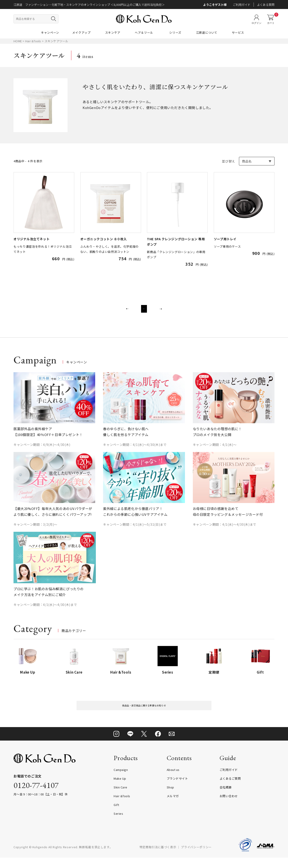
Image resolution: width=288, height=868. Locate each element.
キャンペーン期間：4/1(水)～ (215, 450)
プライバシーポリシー (196, 857)
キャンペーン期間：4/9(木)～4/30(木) (42, 450)
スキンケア (113, 32)
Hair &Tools (34, 41)
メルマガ (173, 806)
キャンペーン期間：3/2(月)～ (35, 530)
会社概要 (226, 798)
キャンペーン (50, 32)
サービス (238, 32)
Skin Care (120, 798)
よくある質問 (266, 5)
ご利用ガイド (242, 5)
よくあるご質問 (230, 789)
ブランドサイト (177, 789)
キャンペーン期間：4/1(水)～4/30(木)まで (135, 450)
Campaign (121, 780)
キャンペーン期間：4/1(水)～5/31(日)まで (135, 530)
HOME (18, 41)
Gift (116, 815)
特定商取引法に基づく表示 (158, 857)
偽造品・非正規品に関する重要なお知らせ (144, 713)
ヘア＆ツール (144, 32)
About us (173, 780)
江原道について (207, 32)
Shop (170, 798)
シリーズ (175, 32)
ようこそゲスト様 (215, 5)
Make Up (120, 789)
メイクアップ (81, 32)
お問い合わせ (229, 806)
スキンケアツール (56, 41)
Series (118, 824)
